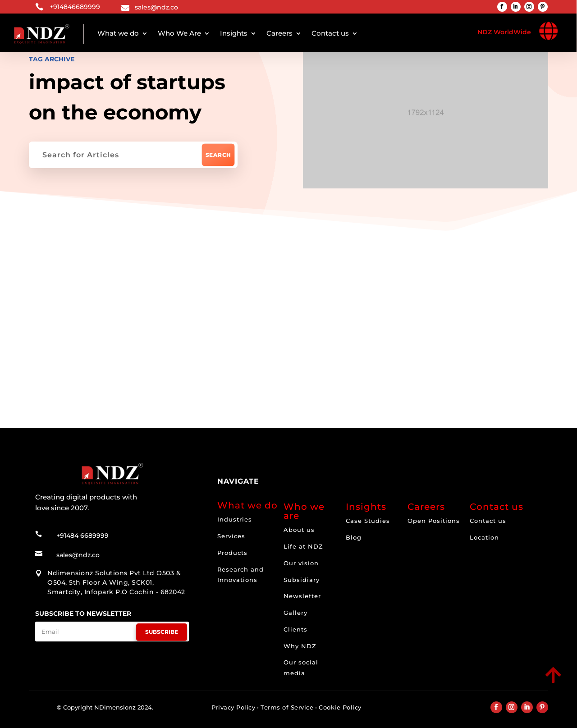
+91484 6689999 (82, 536)
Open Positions (434, 521)
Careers (279, 33)
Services (231, 536)
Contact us (330, 33)
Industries (235, 519)
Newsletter (302, 596)
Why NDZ (300, 646)
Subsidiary (302, 580)
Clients (295, 629)
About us (299, 530)
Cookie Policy (340, 707)
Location (484, 537)
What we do (118, 33)
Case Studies (368, 521)
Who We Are (179, 33)
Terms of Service (287, 707)
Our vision (301, 563)
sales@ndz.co (156, 7)
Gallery (295, 613)
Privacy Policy (233, 707)
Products (232, 553)
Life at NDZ (303, 546)
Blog (354, 537)
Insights (234, 33)
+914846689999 (75, 7)
